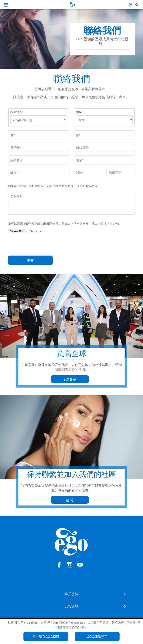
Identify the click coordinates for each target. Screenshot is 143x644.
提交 (30, 260)
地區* (80, 112)
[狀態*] (88, 172)
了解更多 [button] (70, 379)
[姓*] (104, 135)
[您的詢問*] (71, 203)
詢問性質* (17, 112)
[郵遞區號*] (121, 172)
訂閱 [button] (70, 500)
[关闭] (139, 624)
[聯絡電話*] (104, 147)
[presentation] (36, 245)
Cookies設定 (97, 638)
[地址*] (104, 160)
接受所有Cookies (46, 638)
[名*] (39, 135)
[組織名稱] (39, 160)
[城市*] (39, 172)
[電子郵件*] (39, 147)
